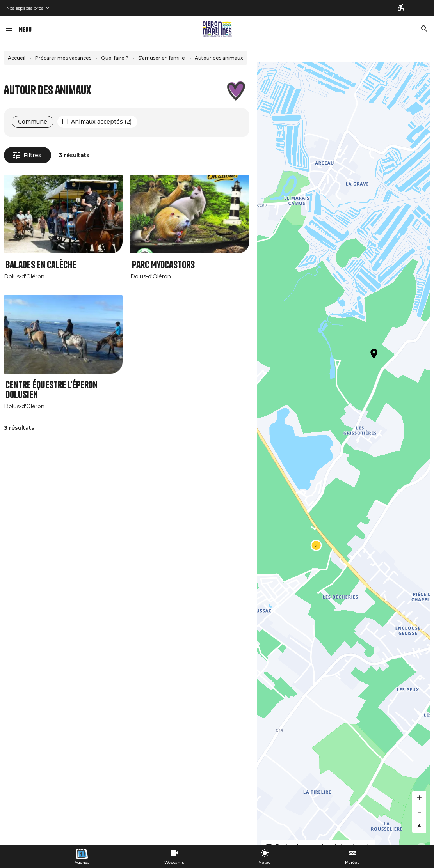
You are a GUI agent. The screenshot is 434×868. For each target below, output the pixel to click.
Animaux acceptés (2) (101, 122)
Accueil (17, 58)
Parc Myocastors (163, 265)
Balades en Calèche (41, 265)
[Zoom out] (419, 812)
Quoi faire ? (115, 58)
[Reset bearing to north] (419, 826)
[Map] (344, 453)
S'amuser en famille (162, 58)
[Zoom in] (419, 798)
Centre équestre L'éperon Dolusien (52, 390)
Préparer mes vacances (63, 58)
